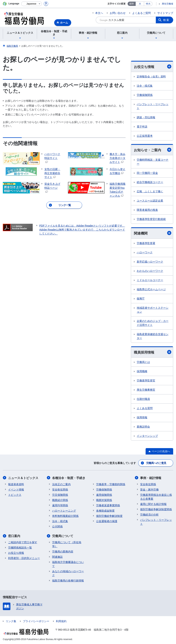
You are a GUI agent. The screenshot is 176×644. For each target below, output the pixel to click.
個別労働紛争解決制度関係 (156, 509)
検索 (166, 20)
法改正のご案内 (61, 484)
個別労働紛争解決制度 (109, 516)
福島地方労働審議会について (68, 564)
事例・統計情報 (151, 478)
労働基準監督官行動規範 (151, 219)
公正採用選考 (145, 136)
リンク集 (11, 621)
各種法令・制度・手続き (69, 478)
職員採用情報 (153, 352)
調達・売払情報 (146, 117)
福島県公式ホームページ (151, 289)
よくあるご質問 (141, 13)
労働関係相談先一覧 (20, 547)
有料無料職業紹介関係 (65, 516)
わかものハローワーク (150, 271)
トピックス (15, 495)
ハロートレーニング (64, 510)
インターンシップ (147, 436)
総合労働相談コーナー (150, 182)
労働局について (63, 536)
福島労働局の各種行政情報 (68, 580)
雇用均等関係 (60, 505)
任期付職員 (143, 399)
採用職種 (142, 371)
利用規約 (61, 621)
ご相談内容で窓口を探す (23, 542)
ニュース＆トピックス (23, 478)
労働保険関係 (145, 95)
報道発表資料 (16, 484)
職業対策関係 (104, 500)
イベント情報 (16, 489)
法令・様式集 (145, 86)
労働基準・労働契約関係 (111, 484)
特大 (148, 4)
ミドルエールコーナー (150, 280)
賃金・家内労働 (149, 489)
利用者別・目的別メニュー (24, 558)
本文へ (99, 13)
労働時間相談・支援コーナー (153, 162)
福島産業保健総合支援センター (153, 336)
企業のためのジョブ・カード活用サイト (153, 323)
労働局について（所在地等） (67, 544)
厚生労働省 (168, 4)
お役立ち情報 (153, 67)
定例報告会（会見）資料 (151, 76)
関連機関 (153, 233)
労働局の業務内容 (63, 551)
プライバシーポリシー (36, 621)
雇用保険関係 (104, 495)
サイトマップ (165, 13)
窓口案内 (14, 536)
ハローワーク (145, 252)
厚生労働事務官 (146, 390)
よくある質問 (145, 408)
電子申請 (142, 127)
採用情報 (142, 417)
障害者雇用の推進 (147, 210)
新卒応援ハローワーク (150, 262)
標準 (132, 4)
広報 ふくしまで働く (150, 191)
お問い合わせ (118, 13)
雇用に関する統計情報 (153, 504)
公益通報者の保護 (107, 521)
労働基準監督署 (146, 243)
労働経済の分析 (149, 514)
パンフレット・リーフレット (153, 106)
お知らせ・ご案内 (153, 150)
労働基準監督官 (146, 380)
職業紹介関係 (60, 500)
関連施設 (57, 557)
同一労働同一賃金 (147, 173)
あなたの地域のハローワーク (68, 573)
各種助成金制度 (105, 510)
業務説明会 (143, 427)
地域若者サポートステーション (153, 310)
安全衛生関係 (60, 489)
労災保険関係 (60, 495)
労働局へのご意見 (156, 463)
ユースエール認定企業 (150, 201)
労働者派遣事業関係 (108, 505)
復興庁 (141, 299)
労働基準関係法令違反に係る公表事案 (156, 497)
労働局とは (143, 362)
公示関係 (57, 526)
